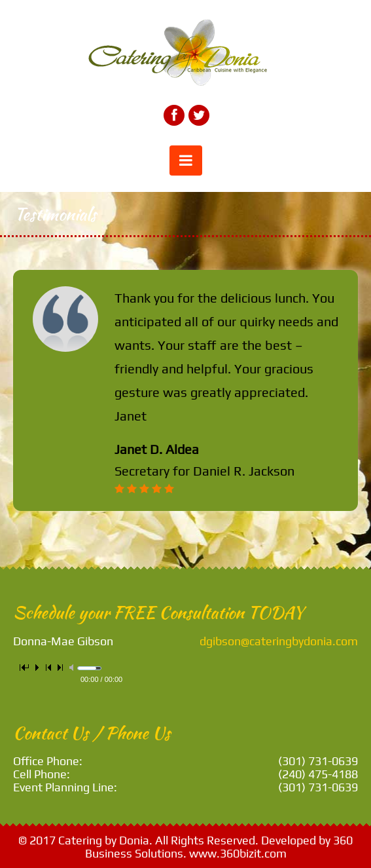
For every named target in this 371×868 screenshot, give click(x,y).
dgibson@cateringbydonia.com (279, 641)
